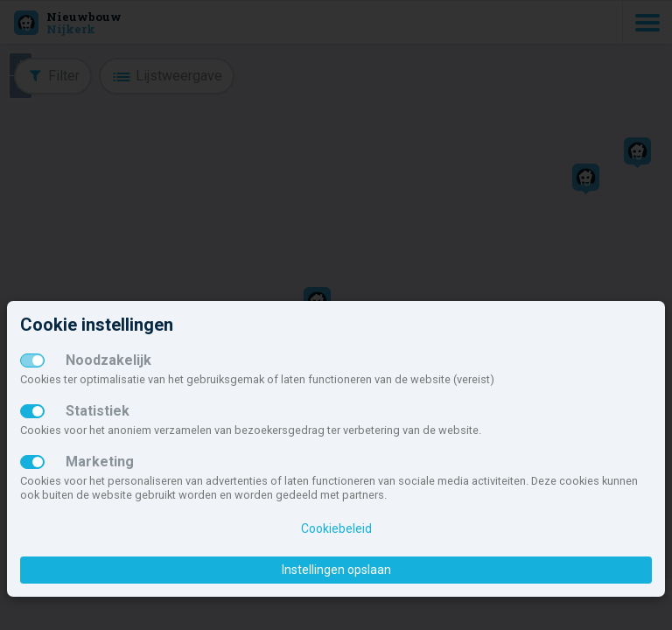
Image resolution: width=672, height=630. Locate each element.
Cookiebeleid (336, 528)
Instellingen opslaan (336, 570)
